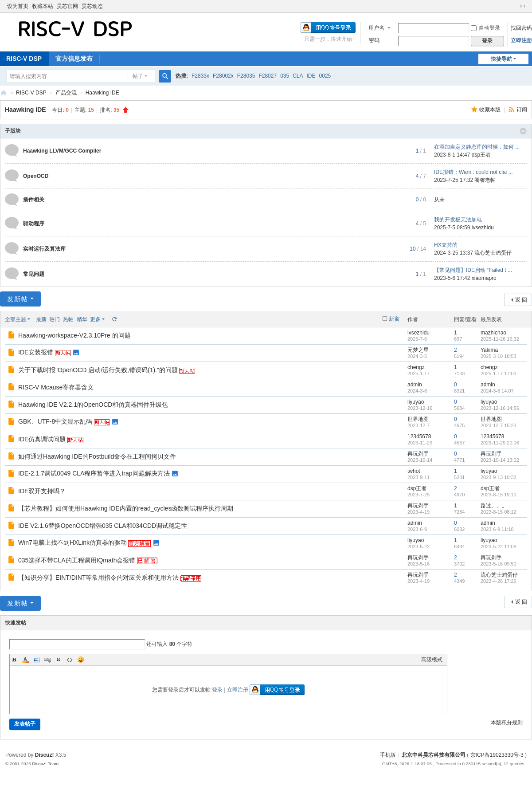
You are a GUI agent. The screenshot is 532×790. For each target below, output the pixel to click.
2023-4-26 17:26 (499, 581)
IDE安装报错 (36, 352)
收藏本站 (43, 6)
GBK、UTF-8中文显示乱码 (55, 421)
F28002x (223, 76)
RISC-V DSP (31, 93)
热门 (55, 319)
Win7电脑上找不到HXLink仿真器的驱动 (72, 542)
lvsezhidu (483, 228)
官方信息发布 (74, 59)
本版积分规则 (507, 723)
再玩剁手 (418, 454)
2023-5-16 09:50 (499, 564)
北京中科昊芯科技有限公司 (4, 93)
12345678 (419, 436)
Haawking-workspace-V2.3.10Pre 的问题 (74, 335)
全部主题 (16, 319)
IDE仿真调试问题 (42, 439)
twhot (414, 471)
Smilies (81, 660)
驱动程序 (34, 224)
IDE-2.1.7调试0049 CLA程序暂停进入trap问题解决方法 (94, 473)
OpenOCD (36, 176)
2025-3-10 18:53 (499, 356)
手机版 (388, 755)
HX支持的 (446, 245)
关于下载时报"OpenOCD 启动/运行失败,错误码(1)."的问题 (98, 370)
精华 (82, 319)
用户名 (376, 28)
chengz (416, 367)
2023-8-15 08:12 (499, 512)
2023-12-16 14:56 (500, 408)
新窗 (394, 319)
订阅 (522, 110)
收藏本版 (491, 110)
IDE (311, 76)
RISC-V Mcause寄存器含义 (56, 387)
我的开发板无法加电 (458, 220)
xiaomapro (484, 278)
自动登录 (485, 28)
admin (415, 385)
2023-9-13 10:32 (499, 477)
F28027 (268, 76)
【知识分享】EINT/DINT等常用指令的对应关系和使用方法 (98, 578)
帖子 (138, 76)
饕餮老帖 (485, 180)
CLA (298, 76)
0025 (325, 76)
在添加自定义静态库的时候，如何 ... (477, 147)
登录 (217, 690)
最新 (41, 319)
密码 (374, 40)
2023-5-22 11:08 (499, 546)
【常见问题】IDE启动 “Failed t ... (473, 270)
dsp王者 (481, 155)
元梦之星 (418, 350)
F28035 (246, 76)
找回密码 (521, 28)
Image (36, 660)
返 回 (521, 300)
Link (47, 660)
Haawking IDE (102, 93)
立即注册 (521, 40)
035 (285, 76)
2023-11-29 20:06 (500, 443)
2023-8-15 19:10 (499, 495)
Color (25, 660)
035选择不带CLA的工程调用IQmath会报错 (77, 560)
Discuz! (45, 755)
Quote (59, 660)
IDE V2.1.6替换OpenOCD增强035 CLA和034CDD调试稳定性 (103, 526)
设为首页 (18, 6)
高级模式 (432, 660)
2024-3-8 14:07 (497, 391)
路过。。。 (494, 506)
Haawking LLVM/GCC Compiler (62, 151)
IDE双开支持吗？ (42, 491)
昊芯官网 (67, 6)
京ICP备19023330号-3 (497, 755)
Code (70, 660)
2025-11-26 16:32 (500, 339)
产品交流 (66, 93)
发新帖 (18, 299)
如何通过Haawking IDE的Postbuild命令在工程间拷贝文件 (97, 456)
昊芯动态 (92, 6)
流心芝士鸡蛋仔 (493, 253)
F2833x (200, 76)
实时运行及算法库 (44, 249)
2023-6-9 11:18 (497, 529)
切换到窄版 (523, 6)
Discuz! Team (45, 764)
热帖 (68, 319)
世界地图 (418, 419)
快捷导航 (501, 59)
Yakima (489, 350)
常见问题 (34, 274)
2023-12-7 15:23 (499, 425)
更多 (95, 319)
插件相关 (34, 200)
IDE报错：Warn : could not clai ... (473, 172)
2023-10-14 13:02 (500, 460)
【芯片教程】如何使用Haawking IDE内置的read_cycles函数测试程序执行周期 (126, 508)
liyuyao (416, 402)
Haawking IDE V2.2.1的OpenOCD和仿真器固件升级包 (93, 405)
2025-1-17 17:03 (499, 373)
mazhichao (493, 333)
